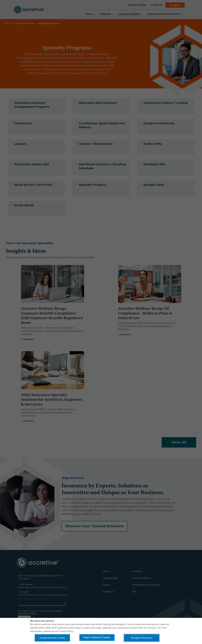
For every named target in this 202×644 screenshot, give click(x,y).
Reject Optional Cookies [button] (97, 637)
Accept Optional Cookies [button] (52, 638)
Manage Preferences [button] (142, 638)
